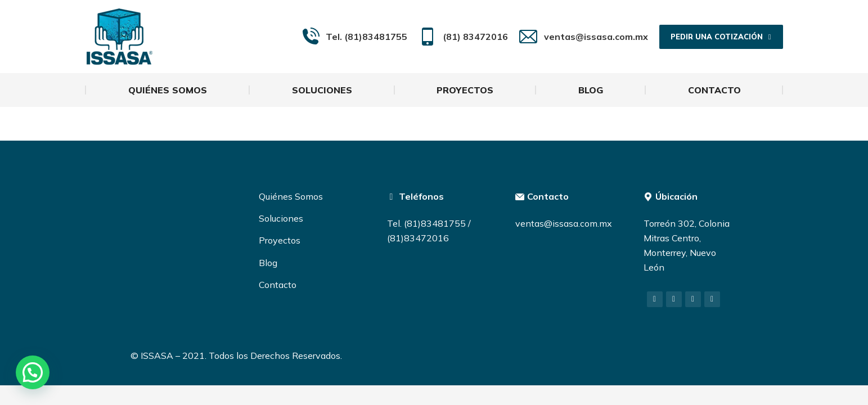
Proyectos (280, 240)
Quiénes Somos (291, 196)
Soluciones (281, 218)
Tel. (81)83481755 (354, 37)
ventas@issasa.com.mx (583, 37)
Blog (268, 263)
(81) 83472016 (463, 37)
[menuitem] (168, 90)
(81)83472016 (418, 238)
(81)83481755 (435, 223)
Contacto (278, 285)
